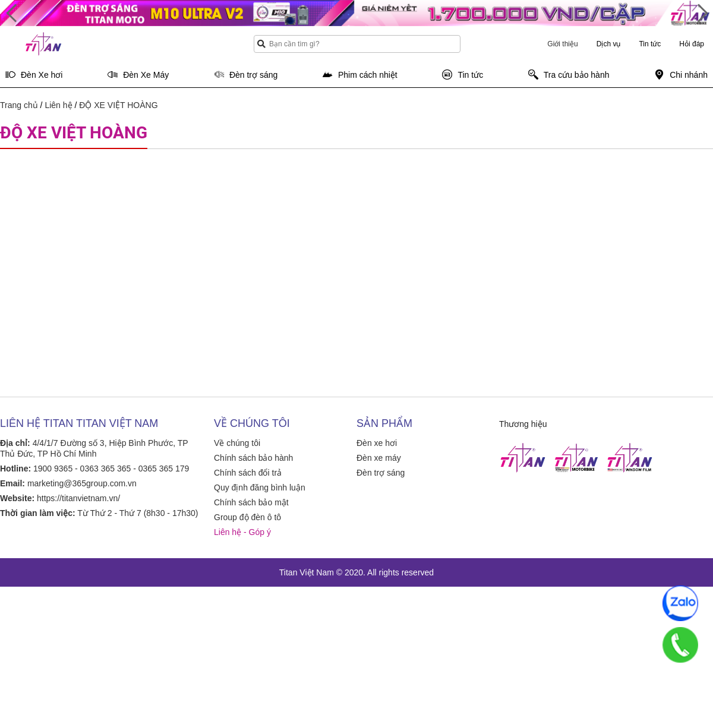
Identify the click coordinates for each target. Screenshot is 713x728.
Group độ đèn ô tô (247, 517)
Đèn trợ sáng (381, 473)
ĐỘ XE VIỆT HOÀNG (118, 105)
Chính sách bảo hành (253, 458)
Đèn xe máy (379, 458)
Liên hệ (58, 105)
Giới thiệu (562, 44)
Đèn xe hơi (377, 443)
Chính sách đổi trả (248, 473)
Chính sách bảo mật (251, 502)
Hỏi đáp (692, 44)
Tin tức (650, 44)
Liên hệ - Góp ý (242, 532)
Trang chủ (19, 105)
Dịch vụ (609, 44)
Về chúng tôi (237, 443)
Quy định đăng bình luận (260, 488)
